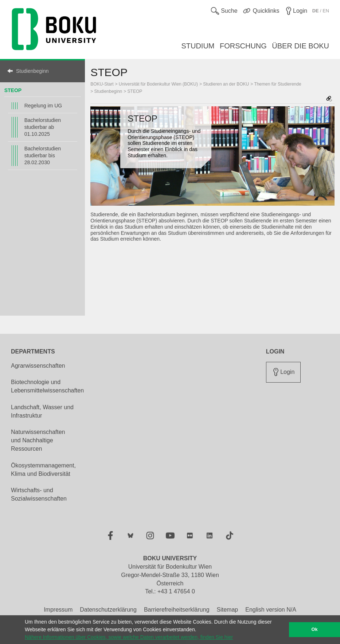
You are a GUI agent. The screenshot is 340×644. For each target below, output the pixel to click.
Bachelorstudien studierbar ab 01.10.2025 (43, 127)
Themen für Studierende (278, 84)
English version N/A (271, 610)
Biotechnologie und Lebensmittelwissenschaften (47, 386)
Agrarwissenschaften (38, 366)
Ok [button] (315, 629)
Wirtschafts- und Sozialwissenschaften (39, 494)
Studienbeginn (32, 71)
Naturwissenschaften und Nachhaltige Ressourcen (38, 440)
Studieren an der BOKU (226, 84)
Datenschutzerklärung (108, 610)
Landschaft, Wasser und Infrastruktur (42, 411)
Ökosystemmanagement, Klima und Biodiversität (43, 470)
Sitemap (228, 610)
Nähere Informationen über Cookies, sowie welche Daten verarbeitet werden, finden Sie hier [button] (129, 637)
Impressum (58, 610)
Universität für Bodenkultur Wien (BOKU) (158, 84)
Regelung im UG (43, 106)
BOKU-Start (102, 84)
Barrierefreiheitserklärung (177, 610)
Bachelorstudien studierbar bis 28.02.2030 (43, 155)
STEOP (13, 90)
